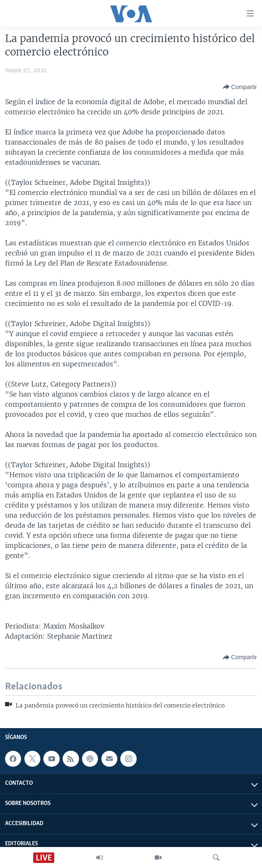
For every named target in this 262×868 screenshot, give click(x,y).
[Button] (240, 87)
